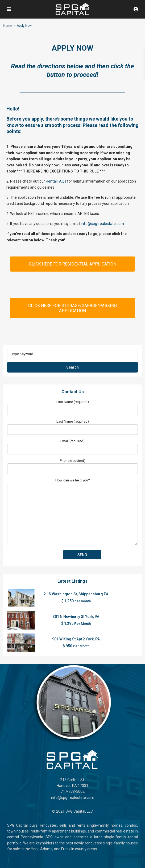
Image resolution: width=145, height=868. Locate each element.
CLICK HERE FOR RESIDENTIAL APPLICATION (73, 264)
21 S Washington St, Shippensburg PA (76, 594)
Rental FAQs (56, 181)
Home (8, 26)
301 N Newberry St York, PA (76, 617)
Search (72, 367)
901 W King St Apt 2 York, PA (76, 639)
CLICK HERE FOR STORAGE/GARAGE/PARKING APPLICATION (72, 308)
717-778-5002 (73, 791)
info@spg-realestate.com (102, 224)
